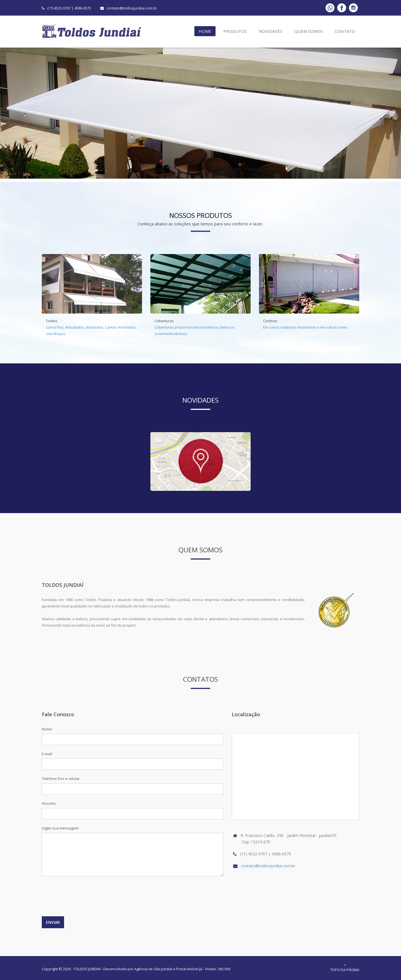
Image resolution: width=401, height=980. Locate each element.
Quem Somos (309, 31)
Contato (345, 31)
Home (205, 31)
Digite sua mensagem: (60, 828)
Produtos (235, 31)
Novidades (271, 31)
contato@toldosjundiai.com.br (132, 8)
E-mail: (47, 754)
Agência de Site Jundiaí (153, 969)
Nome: (47, 729)
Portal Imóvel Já (189, 969)
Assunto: (49, 803)
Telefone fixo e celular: (61, 779)
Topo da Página (345, 968)
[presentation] (84, 899)
